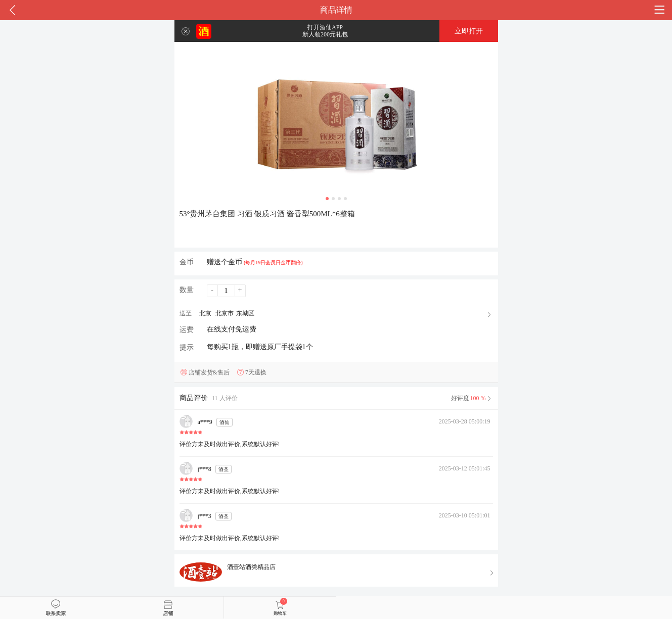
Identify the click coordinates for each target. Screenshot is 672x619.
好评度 (472, 398)
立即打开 (469, 31)
